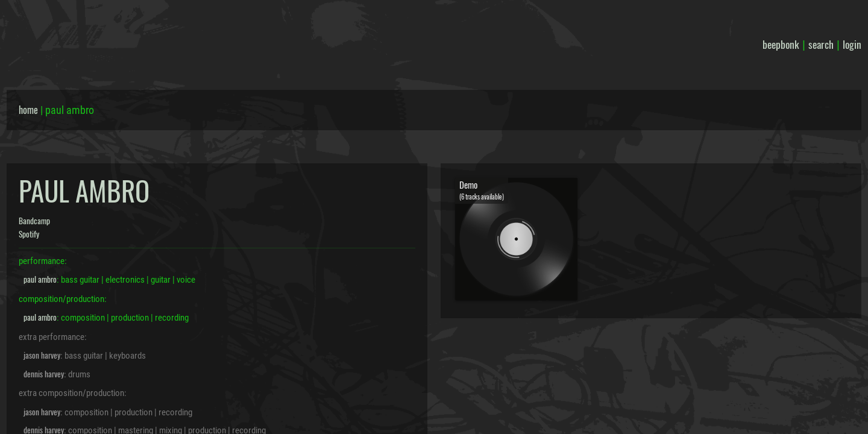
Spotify (29, 234)
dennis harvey (44, 374)
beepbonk (781, 44)
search (821, 44)
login (852, 44)
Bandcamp (34, 221)
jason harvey (42, 355)
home (28, 110)
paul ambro (40, 279)
